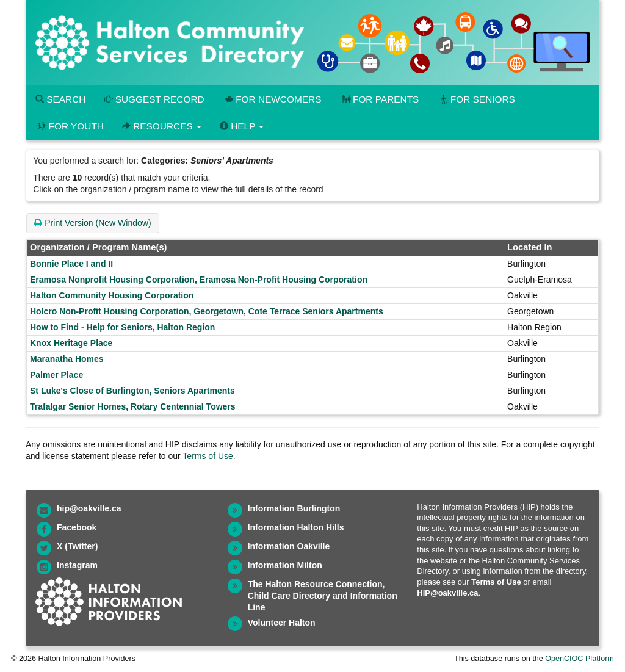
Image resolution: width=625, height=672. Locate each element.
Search (60, 99)
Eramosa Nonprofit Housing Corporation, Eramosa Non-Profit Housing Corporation (199, 280)
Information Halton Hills (296, 527)
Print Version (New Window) (92, 223)
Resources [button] (162, 126)
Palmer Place (56, 375)
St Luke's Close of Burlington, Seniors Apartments (132, 391)
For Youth (70, 126)
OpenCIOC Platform (580, 659)
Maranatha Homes (67, 359)
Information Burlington (294, 508)
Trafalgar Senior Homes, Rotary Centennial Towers (133, 406)
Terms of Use (208, 456)
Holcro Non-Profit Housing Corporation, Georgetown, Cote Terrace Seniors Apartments (207, 311)
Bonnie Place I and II (71, 264)
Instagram (77, 565)
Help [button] (242, 126)
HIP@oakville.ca (447, 593)
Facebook (77, 527)
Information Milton (285, 565)
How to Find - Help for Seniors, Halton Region (122, 327)
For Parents (379, 99)
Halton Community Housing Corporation (112, 295)
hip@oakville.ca (89, 508)
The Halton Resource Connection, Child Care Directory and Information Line (323, 596)
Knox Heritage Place (71, 343)
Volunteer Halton (282, 623)
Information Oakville (289, 546)
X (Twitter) (77, 546)
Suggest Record (154, 99)
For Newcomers (272, 99)
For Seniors (476, 99)
